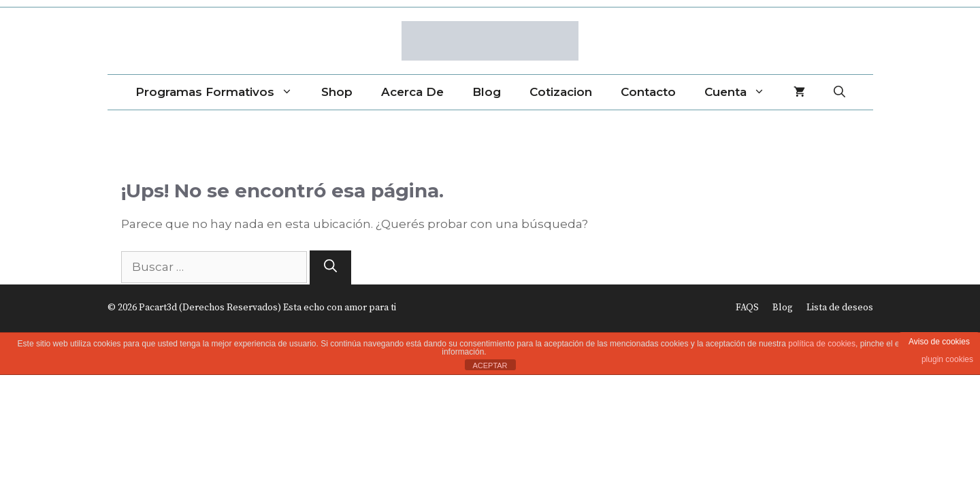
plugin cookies (947, 359)
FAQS (747, 308)
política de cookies (822, 344)
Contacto (648, 92)
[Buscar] (330, 268)
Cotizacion (561, 92)
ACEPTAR (490, 365)
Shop (337, 92)
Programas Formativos (221, 92)
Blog (487, 92)
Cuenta (742, 92)
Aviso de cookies (939, 342)
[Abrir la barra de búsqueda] (839, 92)
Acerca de (412, 92)
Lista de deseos (840, 308)
